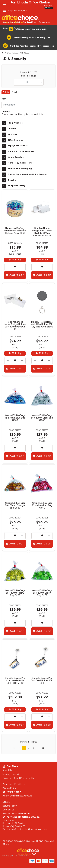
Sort (4, 99)
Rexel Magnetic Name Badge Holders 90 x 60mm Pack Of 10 (15, 326)
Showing (29, 72)
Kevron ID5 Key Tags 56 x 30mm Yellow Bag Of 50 (15, 593)
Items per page (29, 76)
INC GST (48, 8)
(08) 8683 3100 (18, 827)
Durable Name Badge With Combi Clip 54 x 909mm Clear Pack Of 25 (42, 232)
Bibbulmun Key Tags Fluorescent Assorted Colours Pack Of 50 (15, 231)
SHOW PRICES (48, 6)
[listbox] (29, 82)
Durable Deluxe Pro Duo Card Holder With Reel (42, 681)
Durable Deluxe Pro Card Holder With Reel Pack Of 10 (15, 681)
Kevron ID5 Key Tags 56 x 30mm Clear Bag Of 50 (42, 418)
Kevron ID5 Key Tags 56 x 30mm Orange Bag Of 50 (15, 506)
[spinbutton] (15, 267)
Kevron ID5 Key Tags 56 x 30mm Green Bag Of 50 (42, 593)
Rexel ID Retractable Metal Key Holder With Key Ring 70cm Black (42, 325)
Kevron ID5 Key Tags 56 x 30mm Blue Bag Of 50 (15, 418)
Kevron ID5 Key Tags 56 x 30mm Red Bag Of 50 (42, 506)
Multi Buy (16, 260)
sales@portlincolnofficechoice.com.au (29, 830)
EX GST (44, 8)
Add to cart (17, 275)
